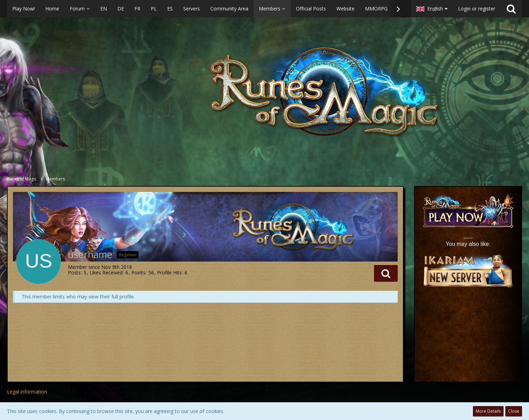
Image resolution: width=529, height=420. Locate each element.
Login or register (477, 9)
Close (514, 411)
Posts (74, 273)
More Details (488, 411)
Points (138, 273)
